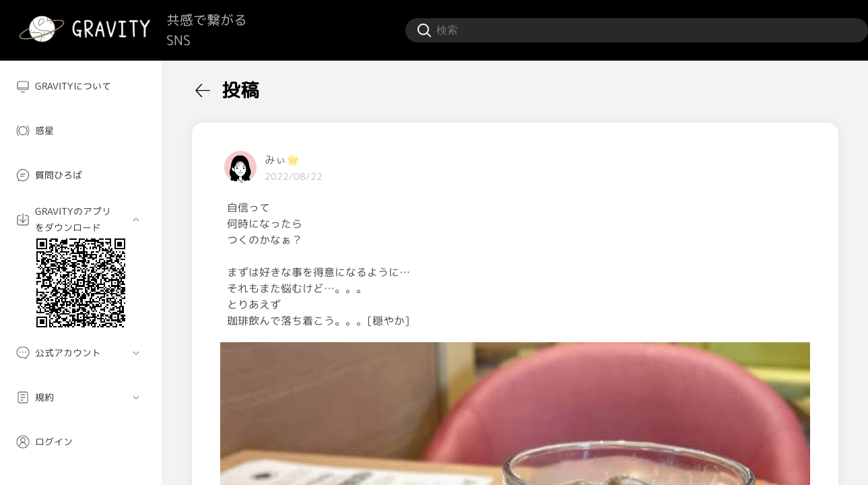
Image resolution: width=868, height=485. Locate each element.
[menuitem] (81, 86)
